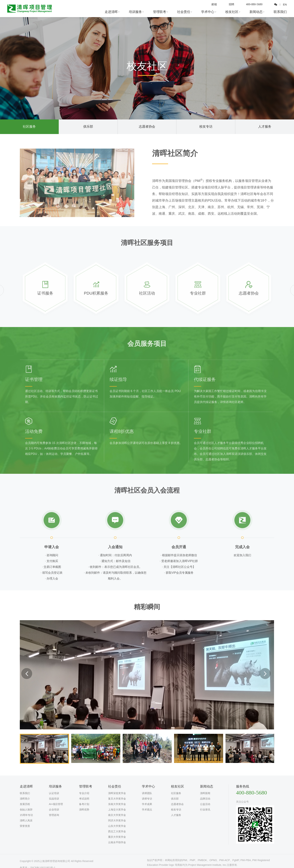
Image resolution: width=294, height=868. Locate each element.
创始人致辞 (26, 810)
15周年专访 (26, 815)
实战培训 (54, 799)
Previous (27, 674)
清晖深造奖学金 (117, 793)
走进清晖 (112, 12)
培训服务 (136, 12)
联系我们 (280, 12)
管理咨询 (54, 815)
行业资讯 (205, 810)
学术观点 (147, 810)
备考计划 (84, 804)
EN (285, 4)
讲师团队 (147, 793)
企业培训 (54, 810)
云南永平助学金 (117, 842)
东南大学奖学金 (117, 804)
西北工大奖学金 (117, 831)
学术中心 (208, 12)
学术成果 (147, 804)
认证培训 (54, 793)
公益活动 (205, 804)
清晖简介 (25, 799)
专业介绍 (84, 793)
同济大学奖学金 (117, 820)
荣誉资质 (25, 826)
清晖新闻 (205, 793)
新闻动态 (256, 12)
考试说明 (84, 799)
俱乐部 (88, 127)
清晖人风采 (26, 820)
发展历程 (25, 804)
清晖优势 (84, 810)
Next (265, 674)
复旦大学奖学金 (117, 799)
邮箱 (213, 4)
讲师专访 (147, 799)
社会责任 (184, 12)
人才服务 (265, 127)
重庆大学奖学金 (117, 837)
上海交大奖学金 (117, 810)
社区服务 (29, 127)
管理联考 (160, 12)
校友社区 (232, 12)
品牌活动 (205, 799)
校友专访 (206, 127)
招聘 (231, 4)
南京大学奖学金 (117, 815)
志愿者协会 (147, 127)
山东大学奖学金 (117, 826)
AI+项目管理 (56, 804)
